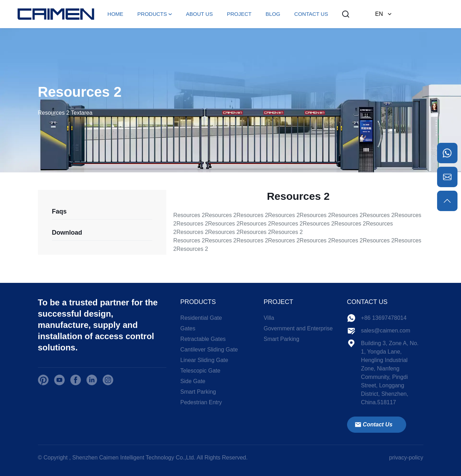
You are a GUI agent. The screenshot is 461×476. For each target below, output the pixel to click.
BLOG (273, 14)
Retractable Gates (203, 339)
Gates (188, 328)
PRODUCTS (152, 14)
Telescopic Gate (200, 371)
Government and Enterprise (298, 328)
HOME (116, 14)
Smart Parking (198, 392)
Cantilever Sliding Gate (209, 350)
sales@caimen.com (386, 331)
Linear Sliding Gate (204, 360)
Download (67, 233)
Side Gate (193, 381)
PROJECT (239, 14)
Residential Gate (201, 318)
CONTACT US (311, 14)
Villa (269, 318)
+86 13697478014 (384, 318)
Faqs (59, 211)
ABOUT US (199, 14)
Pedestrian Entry (201, 402)
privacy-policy (406, 458)
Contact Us (373, 425)
